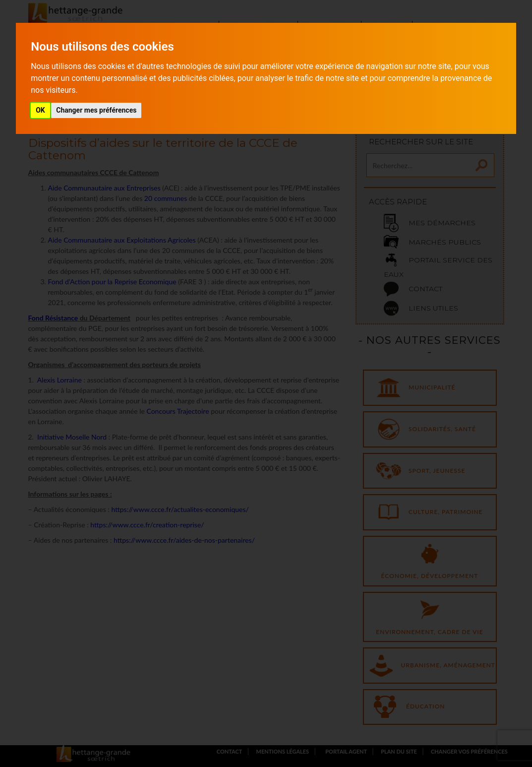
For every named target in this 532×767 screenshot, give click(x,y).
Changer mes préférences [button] (96, 110)
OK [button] (40, 110)
